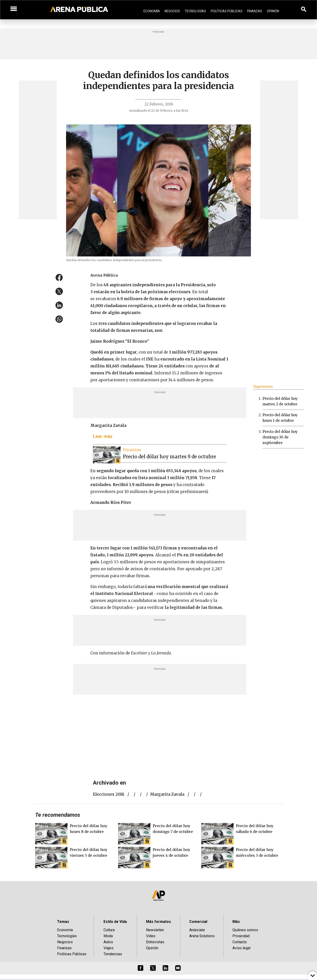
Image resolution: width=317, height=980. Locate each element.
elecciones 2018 (109, 794)
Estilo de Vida (115, 922)
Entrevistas (155, 942)
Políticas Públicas (227, 11)
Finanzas (255, 11)
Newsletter (155, 930)
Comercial (198, 922)
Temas (63, 922)
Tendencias (113, 954)
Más (236, 922)
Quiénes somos (245, 930)
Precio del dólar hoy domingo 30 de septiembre (280, 437)
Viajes (108, 948)
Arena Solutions (202, 936)
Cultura (109, 930)
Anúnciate (197, 930)
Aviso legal (241, 948)
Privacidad (241, 936)
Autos (108, 942)
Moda (108, 936)
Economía (152, 11)
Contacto (240, 942)
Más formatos (158, 922)
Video (151, 936)
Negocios (172, 11)
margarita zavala (167, 794)
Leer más (103, 436)
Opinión (273, 11)
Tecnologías (195, 11)
